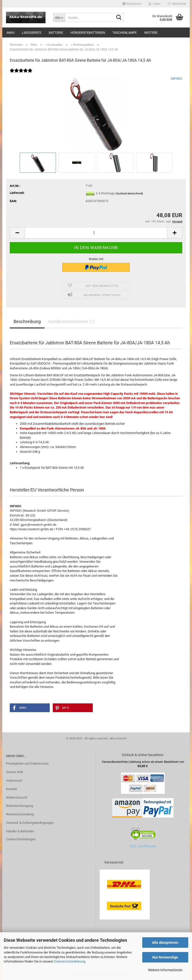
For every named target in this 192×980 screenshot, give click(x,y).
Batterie (56, 33)
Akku (10, 33)
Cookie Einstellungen (21, 839)
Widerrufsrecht (17, 797)
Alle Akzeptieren (165, 943)
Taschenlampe (125, 33)
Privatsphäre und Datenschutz (27, 763)
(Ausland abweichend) (129, 194)
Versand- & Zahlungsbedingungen (30, 823)
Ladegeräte (32, 33)
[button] (17, 233)
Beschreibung (27, 321)
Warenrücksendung (20, 814)
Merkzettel (177, 4)
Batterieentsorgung (19, 806)
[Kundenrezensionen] (21, 74)
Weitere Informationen (165, 970)
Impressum (14, 780)
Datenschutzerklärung (70, 961)
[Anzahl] (96, 233)
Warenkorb (132, 4)
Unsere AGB (14, 772)
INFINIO (176, 79)
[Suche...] (59, 17)
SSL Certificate (143, 846)
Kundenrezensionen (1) (71, 321)
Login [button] (154, 4)
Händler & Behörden (20, 831)
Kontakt (11, 789)
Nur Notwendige (165, 957)
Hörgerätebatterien (88, 33)
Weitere (151, 33)
